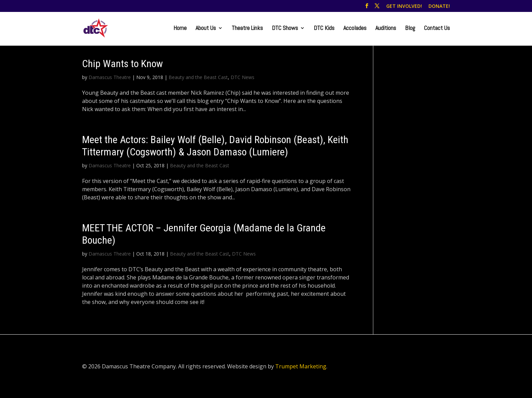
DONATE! (439, 6)
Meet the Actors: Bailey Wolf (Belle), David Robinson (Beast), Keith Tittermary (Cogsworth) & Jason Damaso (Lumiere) (215, 146)
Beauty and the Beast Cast (198, 77)
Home (180, 29)
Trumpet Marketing (301, 366)
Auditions (386, 29)
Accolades (355, 29)
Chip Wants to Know (122, 64)
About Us (206, 29)
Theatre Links (247, 29)
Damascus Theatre (110, 77)
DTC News (242, 77)
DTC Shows (285, 29)
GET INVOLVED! (404, 6)
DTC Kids (324, 29)
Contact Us (437, 29)
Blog (410, 29)
